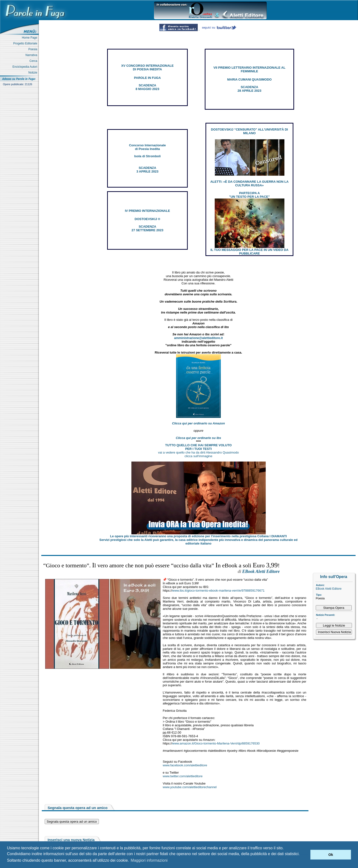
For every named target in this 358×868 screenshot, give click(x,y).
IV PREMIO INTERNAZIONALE (147, 211)
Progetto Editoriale (26, 43)
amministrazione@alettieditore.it (199, 338)
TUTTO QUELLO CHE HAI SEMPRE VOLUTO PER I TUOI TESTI (198, 447)
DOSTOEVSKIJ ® (147, 219)
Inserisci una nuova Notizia (71, 840)
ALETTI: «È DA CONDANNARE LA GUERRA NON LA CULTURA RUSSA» (249, 183)
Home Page (30, 38)
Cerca (34, 61)
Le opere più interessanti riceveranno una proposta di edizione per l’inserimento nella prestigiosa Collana (198, 536)
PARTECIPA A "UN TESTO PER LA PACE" (249, 195)
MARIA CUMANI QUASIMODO (250, 79)
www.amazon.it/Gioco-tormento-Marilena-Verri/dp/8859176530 (216, 743)
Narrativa (32, 55)
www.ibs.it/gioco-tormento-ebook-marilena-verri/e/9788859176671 (218, 591)
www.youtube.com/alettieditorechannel (190, 787)
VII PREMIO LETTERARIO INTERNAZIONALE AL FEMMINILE (249, 69)
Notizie (34, 73)
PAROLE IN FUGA (147, 78)
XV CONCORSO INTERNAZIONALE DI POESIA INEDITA (147, 67)
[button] (305, 855)
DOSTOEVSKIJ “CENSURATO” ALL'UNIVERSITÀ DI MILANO (250, 131)
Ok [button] (331, 855)
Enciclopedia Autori (26, 67)
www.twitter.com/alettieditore (183, 776)
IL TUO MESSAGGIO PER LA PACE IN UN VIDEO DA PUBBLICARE (249, 252)
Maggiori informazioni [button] (149, 860)
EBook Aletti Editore (329, 589)
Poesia (34, 49)
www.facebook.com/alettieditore (185, 765)
